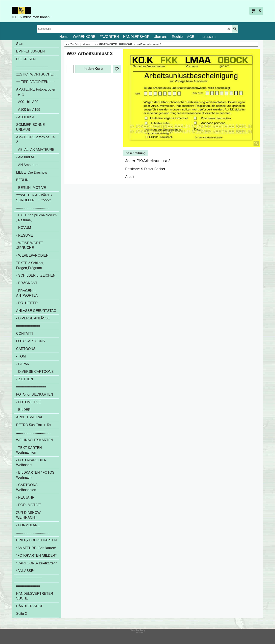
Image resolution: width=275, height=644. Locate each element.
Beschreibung (135, 153)
